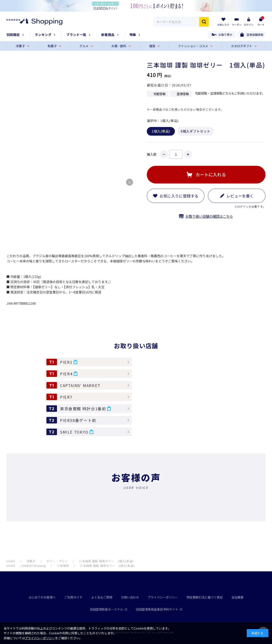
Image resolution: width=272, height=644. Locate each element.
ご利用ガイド (73, 597)
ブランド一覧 (76, 35)
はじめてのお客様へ (42, 597)
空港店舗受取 (255, 35)
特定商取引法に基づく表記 (205, 597)
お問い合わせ (130, 597)
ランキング (43, 35)
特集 (133, 35)
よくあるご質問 (102, 597)
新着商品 (108, 35)
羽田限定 (13, 35)
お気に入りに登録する (179, 196)
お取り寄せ (225, 35)
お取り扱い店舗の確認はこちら (209, 216)
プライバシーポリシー (163, 597)
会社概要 (237, 597)
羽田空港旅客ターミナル (108, 609)
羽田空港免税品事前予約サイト (159, 609)
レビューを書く (240, 196)
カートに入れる (211, 175)
